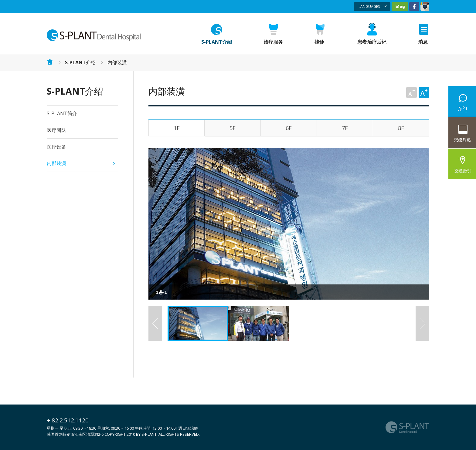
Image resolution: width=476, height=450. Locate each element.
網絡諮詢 (462, 101)
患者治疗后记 (372, 42)
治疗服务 (273, 42)
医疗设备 (56, 147)
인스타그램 (425, 7)
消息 (423, 42)
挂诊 (319, 42)
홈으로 (50, 62)
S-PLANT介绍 (217, 42)
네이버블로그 (400, 7)
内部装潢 (117, 62)
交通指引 (462, 164)
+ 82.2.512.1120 (68, 420)
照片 (462, 133)
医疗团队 (56, 130)
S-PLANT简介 (62, 113)
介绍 (80, 62)
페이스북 (414, 7)
